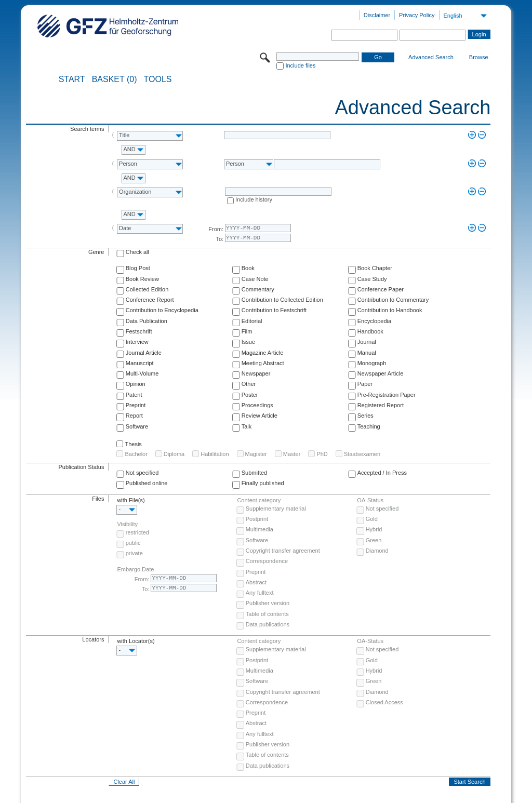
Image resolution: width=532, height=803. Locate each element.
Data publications (268, 624)
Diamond (377, 551)
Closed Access (384, 702)
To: (220, 239)
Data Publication (147, 321)
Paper (365, 384)
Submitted (255, 473)
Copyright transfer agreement (283, 551)
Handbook (370, 331)
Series (365, 416)
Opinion (136, 384)
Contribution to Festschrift (274, 310)
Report (134, 416)
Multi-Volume (142, 373)
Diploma (174, 454)
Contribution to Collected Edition (282, 300)
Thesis (133, 444)
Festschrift (139, 331)
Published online (147, 483)
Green (374, 540)
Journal (367, 342)
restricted (137, 532)
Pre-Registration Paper (387, 395)
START (72, 79)
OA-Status (370, 500)
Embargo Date (135, 569)
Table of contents (267, 614)
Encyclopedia (374, 321)
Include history (254, 199)
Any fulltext (260, 593)
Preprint (136, 405)
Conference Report (150, 300)
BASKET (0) (115, 79)
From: (216, 229)
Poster (250, 395)
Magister (256, 454)
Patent (134, 395)
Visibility (127, 524)
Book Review (142, 279)
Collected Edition (147, 289)
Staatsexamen (362, 454)
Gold (372, 519)
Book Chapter (375, 268)
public (133, 543)
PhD (322, 454)
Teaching (369, 426)
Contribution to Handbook (390, 310)
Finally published (263, 483)
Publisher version (268, 603)
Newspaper (256, 373)
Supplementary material (276, 508)
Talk (247, 426)
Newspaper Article (381, 373)
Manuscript (140, 363)
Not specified (142, 473)
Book (248, 268)
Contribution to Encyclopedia (162, 310)
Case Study (372, 279)
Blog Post (138, 268)
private (134, 553)
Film (247, 331)
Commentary (258, 289)
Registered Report (381, 405)
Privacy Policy (417, 15)
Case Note (255, 279)
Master (292, 454)
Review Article (260, 416)
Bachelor (136, 454)
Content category (259, 500)
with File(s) (131, 500)
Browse (479, 57)
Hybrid (374, 529)
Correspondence (267, 561)
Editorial (252, 321)
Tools (158, 79)
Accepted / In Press (382, 473)
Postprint (257, 519)
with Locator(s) (136, 641)
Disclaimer (377, 15)
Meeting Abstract (263, 363)
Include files (300, 65)
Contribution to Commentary (393, 300)
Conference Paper (381, 289)
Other (249, 384)
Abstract (256, 582)
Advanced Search (431, 57)
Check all (137, 252)
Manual (367, 353)
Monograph (372, 363)
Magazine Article (263, 353)
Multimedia (260, 529)
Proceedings (257, 405)
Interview (137, 342)
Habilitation (215, 454)
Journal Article (144, 353)
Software (137, 426)
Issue (248, 342)
